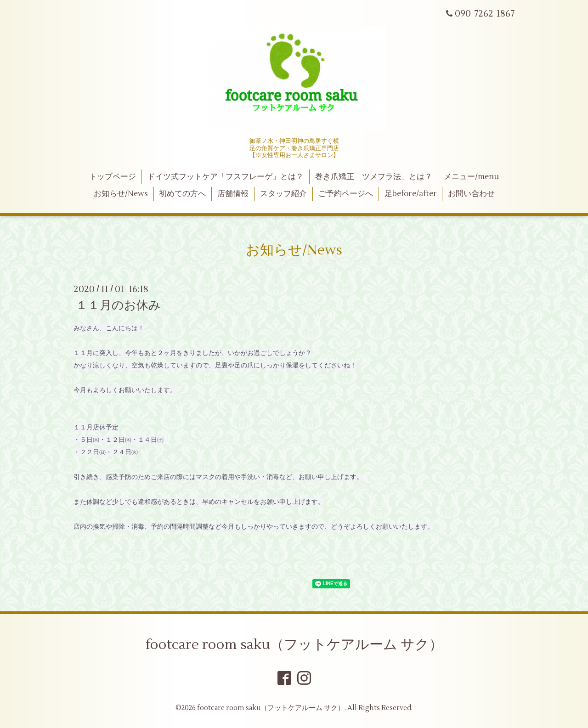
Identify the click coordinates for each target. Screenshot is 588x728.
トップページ (113, 177)
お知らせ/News (121, 194)
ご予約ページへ (346, 194)
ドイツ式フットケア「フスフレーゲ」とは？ (226, 177)
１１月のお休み (118, 305)
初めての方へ (182, 194)
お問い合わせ (471, 194)
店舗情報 (233, 194)
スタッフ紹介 (283, 194)
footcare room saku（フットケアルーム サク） (294, 645)
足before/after (411, 194)
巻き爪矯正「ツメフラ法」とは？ (374, 177)
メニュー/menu (471, 177)
